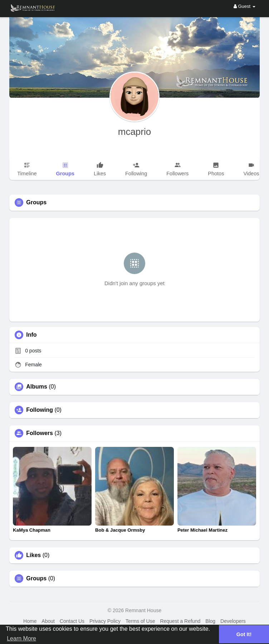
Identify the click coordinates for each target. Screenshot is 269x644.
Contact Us (72, 621)
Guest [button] (244, 6)
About (48, 621)
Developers (233, 621)
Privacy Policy (105, 621)
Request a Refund (180, 621)
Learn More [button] (21, 638)
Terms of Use (140, 621)
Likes (33, 555)
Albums (37, 387)
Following (40, 410)
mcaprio (134, 132)
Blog (210, 621)
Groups (36, 579)
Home (30, 621)
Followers (40, 433)
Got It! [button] (244, 634)
